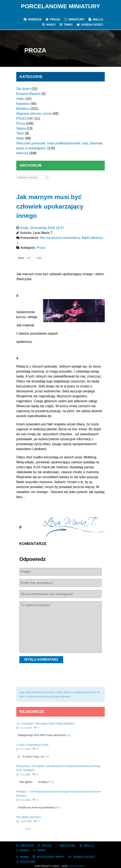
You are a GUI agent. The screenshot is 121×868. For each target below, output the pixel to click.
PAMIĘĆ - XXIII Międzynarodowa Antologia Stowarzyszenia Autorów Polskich (59, 794)
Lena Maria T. (77, 866)
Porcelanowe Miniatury (60, 6)
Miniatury (23, 109)
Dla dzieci (23, 89)
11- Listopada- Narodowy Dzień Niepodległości (45, 724)
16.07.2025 (26, 821)
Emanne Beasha (28, 94)
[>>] (68, 735)
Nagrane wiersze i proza (34, 114)
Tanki (20, 133)
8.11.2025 (25, 749)
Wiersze (22, 153)
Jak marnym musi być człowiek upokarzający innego (50, 206)
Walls (20, 138)
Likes (40, 258)
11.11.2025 (26, 728)
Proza (21, 123)
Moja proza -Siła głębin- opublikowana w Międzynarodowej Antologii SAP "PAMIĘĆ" (58, 768)
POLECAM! (25, 119)
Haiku (20, 99)
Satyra (21, 128)
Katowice (23, 104)
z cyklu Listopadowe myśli (32, 745)
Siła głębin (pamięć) (29, 817)
